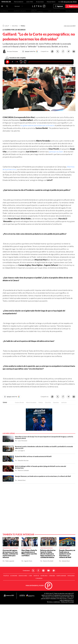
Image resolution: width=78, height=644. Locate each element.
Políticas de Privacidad (67, 602)
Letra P (7, 26)
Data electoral (37, 11)
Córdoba (52, 576)
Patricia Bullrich (19, 2)
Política (23, 26)
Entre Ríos (48, 402)
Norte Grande (61, 576)
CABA (30, 576)
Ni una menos (40, 2)
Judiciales (64, 402)
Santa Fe (36, 576)
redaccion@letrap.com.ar (67, 600)
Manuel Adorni (51, 2)
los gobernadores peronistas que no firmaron (37, 125)
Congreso (39, 578)
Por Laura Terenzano (12, 51)
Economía (14, 576)
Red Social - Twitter (33, 571)
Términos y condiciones (54, 602)
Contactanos (26, 570)
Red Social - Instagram (43, 571)
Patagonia (71, 576)
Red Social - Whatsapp (54, 571)
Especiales (20, 11)
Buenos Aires (23, 576)
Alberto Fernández (31, 402)
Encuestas (54, 11)
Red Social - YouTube (49, 571)
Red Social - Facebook (38, 571)
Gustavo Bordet (19, 402)
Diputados (56, 402)
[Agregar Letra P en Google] (30, 51)
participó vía (56, 152)
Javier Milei (30, 2)
